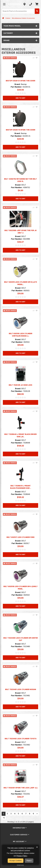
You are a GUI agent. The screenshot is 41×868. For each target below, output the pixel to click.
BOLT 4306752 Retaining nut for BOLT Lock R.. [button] (20, 180)
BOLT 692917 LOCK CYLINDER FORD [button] (20, 537)
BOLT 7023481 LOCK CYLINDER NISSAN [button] (21, 689)
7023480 (27, 646)
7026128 (27, 391)
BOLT (24, 185)
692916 (27, 342)
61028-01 (27, 87)
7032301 (27, 794)
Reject (29, 861)
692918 (27, 595)
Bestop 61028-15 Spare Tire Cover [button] (21, 130)
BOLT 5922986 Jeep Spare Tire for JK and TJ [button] (21, 232)
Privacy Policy (22, 856)
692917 (27, 543)
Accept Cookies (16, 861)
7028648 (27, 443)
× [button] (37, 847)
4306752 (27, 187)
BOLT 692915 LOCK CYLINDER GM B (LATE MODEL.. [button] (21, 283)
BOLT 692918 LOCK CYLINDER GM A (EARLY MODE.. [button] (20, 588)
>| (4, 818)
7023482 (27, 745)
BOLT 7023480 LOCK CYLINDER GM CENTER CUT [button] (21, 639)
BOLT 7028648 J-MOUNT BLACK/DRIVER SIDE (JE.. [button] (20, 435)
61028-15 (27, 136)
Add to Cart (20, 98)
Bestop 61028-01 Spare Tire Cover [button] (20, 81)
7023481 (27, 696)
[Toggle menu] (4, 4)
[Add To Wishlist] (37, 58)
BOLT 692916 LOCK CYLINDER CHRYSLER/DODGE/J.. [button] (21, 335)
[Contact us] (24, 4)
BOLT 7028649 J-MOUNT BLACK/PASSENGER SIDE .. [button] (21, 487)
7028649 (27, 494)
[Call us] (31, 4)
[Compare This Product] (34, 58)
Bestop (24, 84)
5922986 (27, 239)
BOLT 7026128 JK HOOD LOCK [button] (20, 385)
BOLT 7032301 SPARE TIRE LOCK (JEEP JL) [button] (20, 788)
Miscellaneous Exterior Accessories (23, 18)
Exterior (8, 18)
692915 (27, 291)
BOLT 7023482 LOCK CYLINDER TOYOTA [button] (21, 739)
